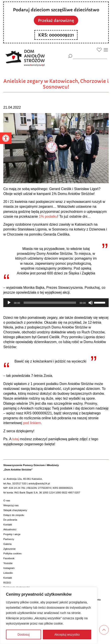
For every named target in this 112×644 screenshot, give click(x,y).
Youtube (8, 563)
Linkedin (8, 573)
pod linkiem (32, 423)
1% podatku (48, 216)
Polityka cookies (12, 553)
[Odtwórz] (9, 303)
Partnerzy (9, 539)
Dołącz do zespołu (14, 515)
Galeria (7, 544)
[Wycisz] (91, 303)
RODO (7, 583)
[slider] (50, 303)
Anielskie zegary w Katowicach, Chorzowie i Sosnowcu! (56, 84)
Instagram (9, 568)
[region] (49, 616)
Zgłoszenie (9, 549)
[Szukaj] (70, 56)
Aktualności (10, 529)
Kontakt (8, 525)
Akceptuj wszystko (67, 635)
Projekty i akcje (12, 534)
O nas (7, 500)
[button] (6, 138)
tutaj (15, 439)
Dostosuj (23, 635)
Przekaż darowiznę (56, 21)
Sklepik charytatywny (15, 510)
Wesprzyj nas (11, 505)
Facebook (9, 558)
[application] (56, 303)
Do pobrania (10, 520)
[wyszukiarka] (90, 56)
